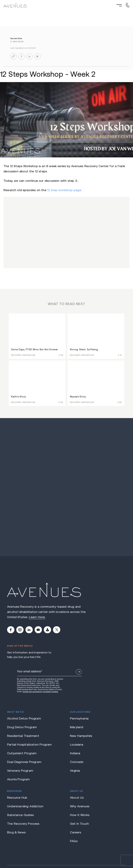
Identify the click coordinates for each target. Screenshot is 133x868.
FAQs (74, 802)
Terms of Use (70, 854)
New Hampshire (81, 697)
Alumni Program (18, 740)
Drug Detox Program (22, 688)
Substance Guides (20, 776)
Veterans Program (20, 731)
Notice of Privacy (92, 854)
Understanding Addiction (25, 767)
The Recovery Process (23, 785)
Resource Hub (17, 758)
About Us (77, 758)
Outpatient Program (22, 714)
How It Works (80, 776)
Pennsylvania (79, 679)
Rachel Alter (16, 38)
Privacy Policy (117, 854)
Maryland (77, 688)
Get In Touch (79, 785)
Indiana (75, 714)
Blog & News (16, 793)
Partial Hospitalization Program (29, 705)
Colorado (77, 723)
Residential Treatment (23, 697)
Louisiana (77, 705)
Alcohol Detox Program (24, 679)
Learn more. (37, 617)
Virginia (75, 731)
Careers (76, 793)
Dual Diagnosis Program (24, 723)
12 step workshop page (64, 190)
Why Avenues (80, 767)
